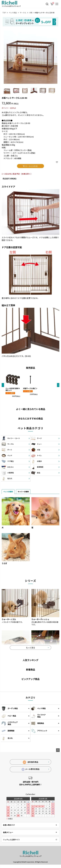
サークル (23, 13)
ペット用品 (13, 13)
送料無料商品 (31, 762)
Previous (5, 57)
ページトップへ (58, 750)
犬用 (31, 13)
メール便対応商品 (30, 769)
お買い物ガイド (9, 825)
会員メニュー (8, 832)
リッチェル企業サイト (11, 840)
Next (56, 57)
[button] (3, 385)
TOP (4, 13)
